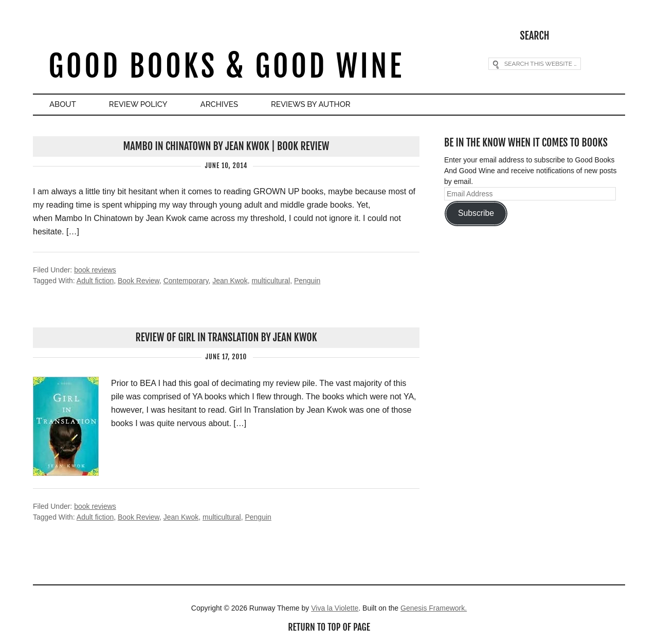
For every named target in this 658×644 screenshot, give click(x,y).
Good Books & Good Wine (226, 66)
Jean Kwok (230, 281)
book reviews (95, 270)
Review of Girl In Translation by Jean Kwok (226, 337)
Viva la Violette (335, 608)
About (63, 104)
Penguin (307, 281)
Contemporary (186, 281)
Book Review (139, 281)
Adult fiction (95, 281)
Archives (219, 104)
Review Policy (138, 104)
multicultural (271, 281)
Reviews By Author (311, 104)
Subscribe (476, 213)
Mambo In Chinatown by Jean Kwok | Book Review (226, 146)
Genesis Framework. (434, 608)
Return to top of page (329, 627)
